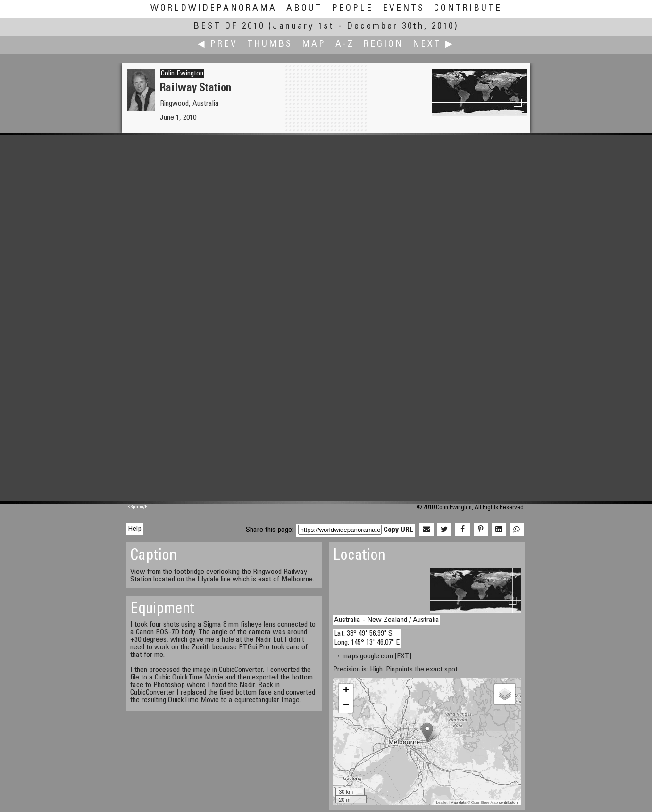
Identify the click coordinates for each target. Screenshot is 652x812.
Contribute (468, 9)
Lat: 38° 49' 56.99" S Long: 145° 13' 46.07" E (367, 638)
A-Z (345, 45)
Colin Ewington (182, 74)
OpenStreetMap (485, 802)
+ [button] (346, 691)
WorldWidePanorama (214, 9)
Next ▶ (434, 45)
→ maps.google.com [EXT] (372, 656)
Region (384, 45)
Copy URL (398, 530)
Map (314, 45)
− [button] (346, 705)
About (305, 9)
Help (135, 529)
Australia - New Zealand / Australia (387, 620)
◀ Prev (218, 45)
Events (404, 9)
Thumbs (270, 45)
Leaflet (442, 802)
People (353, 9)
